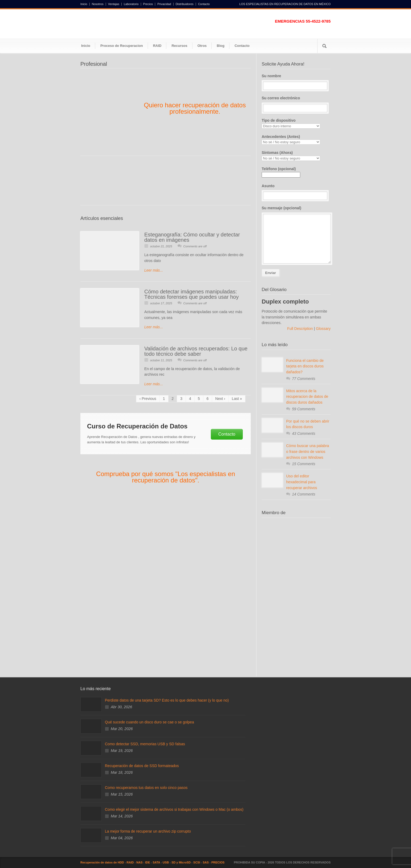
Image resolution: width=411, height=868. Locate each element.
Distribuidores (185, 4)
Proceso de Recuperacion (122, 46)
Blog (221, 46)
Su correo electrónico (296, 104)
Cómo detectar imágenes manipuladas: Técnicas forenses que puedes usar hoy (192, 294)
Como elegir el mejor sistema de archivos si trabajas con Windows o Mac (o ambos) (174, 809)
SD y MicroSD (181, 862)
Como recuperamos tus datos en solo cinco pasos (146, 788)
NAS (139, 862)
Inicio (84, 4)
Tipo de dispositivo (296, 123)
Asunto (296, 192)
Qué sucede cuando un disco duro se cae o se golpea (149, 722)
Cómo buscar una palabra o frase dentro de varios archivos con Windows (308, 451)
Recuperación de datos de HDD (102, 862)
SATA (156, 862)
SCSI (197, 862)
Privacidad (164, 4)
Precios (148, 4)
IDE (147, 862)
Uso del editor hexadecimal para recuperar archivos (302, 482)
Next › (220, 399)
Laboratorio (131, 4)
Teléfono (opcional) (281, 172)
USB (166, 862)
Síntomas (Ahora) (296, 156)
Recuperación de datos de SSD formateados (142, 766)
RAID (157, 46)
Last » (237, 399)
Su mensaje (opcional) (296, 235)
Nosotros (98, 4)
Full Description (301, 329)
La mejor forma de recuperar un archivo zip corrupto (148, 831)
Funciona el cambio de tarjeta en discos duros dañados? (305, 366)
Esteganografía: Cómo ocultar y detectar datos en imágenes (192, 237)
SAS (206, 862)
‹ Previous (148, 399)
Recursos (179, 46)
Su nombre (296, 82)
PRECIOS (218, 862)
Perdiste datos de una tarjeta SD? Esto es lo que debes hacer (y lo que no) (167, 700)
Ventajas (114, 4)
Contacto (204, 4)
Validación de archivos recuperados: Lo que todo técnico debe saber (196, 351)
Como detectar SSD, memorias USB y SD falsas (145, 744)
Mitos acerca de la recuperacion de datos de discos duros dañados (307, 397)
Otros (202, 46)
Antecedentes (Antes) (296, 140)
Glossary (323, 329)
